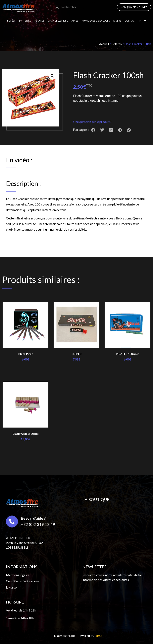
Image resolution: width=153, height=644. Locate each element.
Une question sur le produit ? (92, 122)
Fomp (99, 636)
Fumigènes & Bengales (96, 21)
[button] (112, 122)
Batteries (25, 21)
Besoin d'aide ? (33, 518)
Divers (117, 21)
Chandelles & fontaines (63, 21)
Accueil (104, 44)
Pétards (39, 21)
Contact (130, 21)
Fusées (11, 21)
